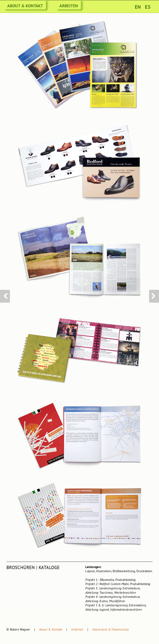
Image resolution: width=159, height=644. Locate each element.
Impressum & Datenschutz (111, 629)
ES (148, 7)
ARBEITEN (69, 6)
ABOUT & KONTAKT (25, 6)
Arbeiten (77, 629)
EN (138, 7)
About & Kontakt (51, 629)
